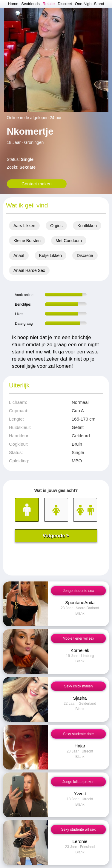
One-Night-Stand (90, 4)
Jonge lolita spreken (78, 782)
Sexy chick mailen (78, 686)
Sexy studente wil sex (78, 829)
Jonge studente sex (78, 591)
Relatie (49, 4)
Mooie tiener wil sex (78, 638)
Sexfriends (30, 4)
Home (13, 4)
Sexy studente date (78, 734)
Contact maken (37, 184)
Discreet (65, 4)
